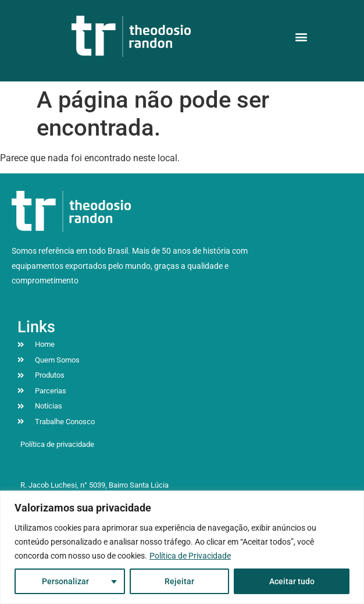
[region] (182, 547)
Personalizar (65, 581)
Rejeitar (179, 581)
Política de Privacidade (190, 556)
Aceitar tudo (292, 581)
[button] (301, 36)
